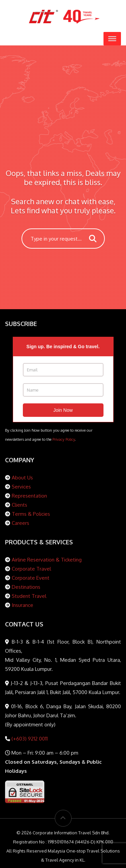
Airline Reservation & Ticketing (47, 560)
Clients (19, 505)
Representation (29, 496)
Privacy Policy (64, 439)
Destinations (26, 587)
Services (21, 487)
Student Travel (29, 596)
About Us (22, 478)
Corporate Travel (31, 569)
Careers (20, 523)
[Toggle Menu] (112, 39)
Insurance (23, 605)
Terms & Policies (31, 514)
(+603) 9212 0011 (29, 739)
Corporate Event (31, 578)
